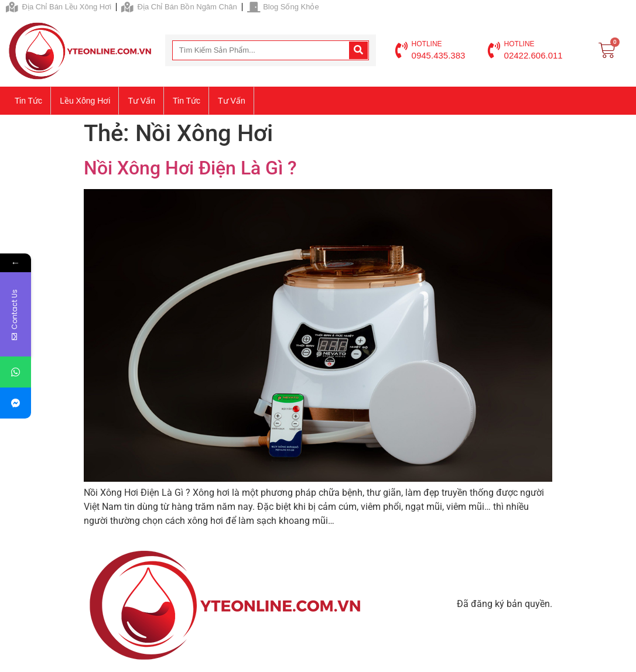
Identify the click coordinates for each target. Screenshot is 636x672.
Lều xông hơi (85, 101)
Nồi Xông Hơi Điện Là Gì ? (190, 168)
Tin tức (28, 101)
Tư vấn (141, 101)
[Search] (358, 50)
